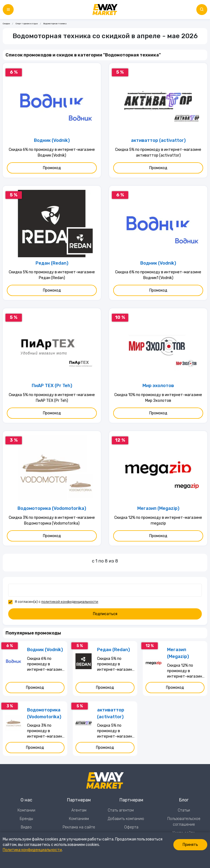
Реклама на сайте (79, 827)
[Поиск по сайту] (202, 10)
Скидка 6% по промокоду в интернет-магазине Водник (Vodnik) (52, 152)
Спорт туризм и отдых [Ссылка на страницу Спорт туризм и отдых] (27, 24)
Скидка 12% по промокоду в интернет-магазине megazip (158, 520)
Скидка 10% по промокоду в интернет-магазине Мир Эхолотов (158, 398)
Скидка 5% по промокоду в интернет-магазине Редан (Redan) (52, 275)
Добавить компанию (126, 819)
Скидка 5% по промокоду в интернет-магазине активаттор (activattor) (158, 152)
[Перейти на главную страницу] (105, 10)
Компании (26, 810)
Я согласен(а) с (56, 602)
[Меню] (8, 10)
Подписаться (105, 614)
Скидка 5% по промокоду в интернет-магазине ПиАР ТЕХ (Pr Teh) (52, 398)
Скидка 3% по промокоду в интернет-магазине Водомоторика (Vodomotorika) (52, 520)
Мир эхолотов (158, 386)
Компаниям (79, 819)
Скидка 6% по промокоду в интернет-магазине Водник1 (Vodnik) (158, 275)
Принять (190, 845)
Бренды (26, 819)
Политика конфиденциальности (32, 850)
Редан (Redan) (52, 263)
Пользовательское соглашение (184, 822)
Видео (26, 827)
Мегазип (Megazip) (158, 508)
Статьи (184, 810)
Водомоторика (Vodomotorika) (52, 508)
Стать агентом (121, 810)
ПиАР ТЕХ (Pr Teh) (52, 386)
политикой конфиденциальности (70, 602)
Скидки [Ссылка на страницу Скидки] (6, 24)
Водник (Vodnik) (52, 140)
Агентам (79, 810)
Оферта (131, 827)
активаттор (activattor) (158, 140)
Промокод (52, 168)
